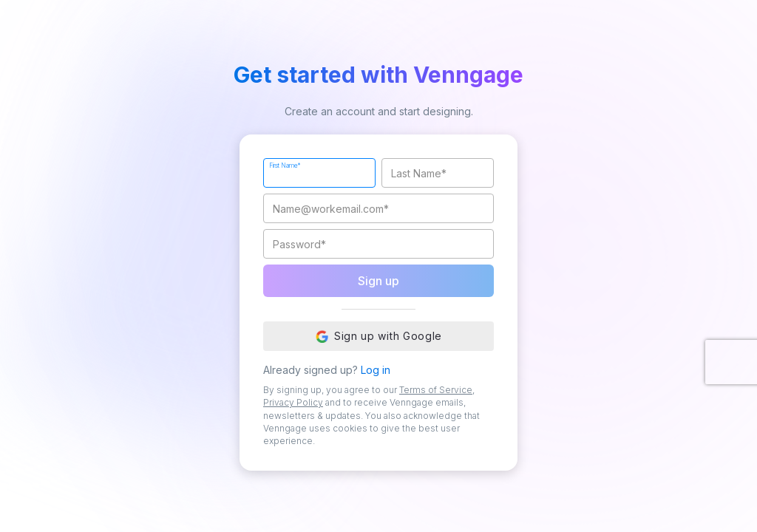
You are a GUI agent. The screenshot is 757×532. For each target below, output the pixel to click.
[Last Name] (438, 173)
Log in (376, 370)
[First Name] (319, 173)
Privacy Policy (293, 402)
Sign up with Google (378, 336)
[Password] (378, 244)
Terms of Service (436, 390)
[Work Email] (378, 208)
